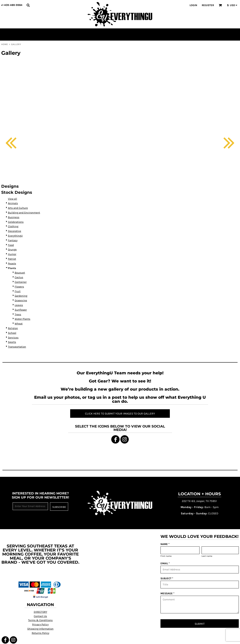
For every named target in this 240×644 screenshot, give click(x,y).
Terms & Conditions (40, 620)
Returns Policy (40, 633)
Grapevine (21, 300)
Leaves (19, 305)
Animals (13, 203)
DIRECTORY (40, 612)
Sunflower (21, 310)
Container (21, 282)
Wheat (19, 324)
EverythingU (15, 236)
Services (13, 338)
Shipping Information (40, 629)
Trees (18, 314)
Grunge (12, 249)
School (12, 333)
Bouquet (20, 273)
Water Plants (22, 319)
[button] (28, 5)
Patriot (12, 259)
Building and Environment (24, 213)
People (12, 263)
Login (193, 5)
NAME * (165, 544)
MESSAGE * (167, 593)
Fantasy (13, 240)
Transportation (17, 347)
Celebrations (16, 222)
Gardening (21, 296)
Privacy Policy (40, 624)
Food (11, 245)
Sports (12, 342)
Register (208, 5)
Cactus (19, 277)
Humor (12, 254)
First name (166, 556)
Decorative (15, 231)
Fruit (18, 291)
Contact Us (40, 616)
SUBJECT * (167, 578)
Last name (207, 556)
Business (14, 217)
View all (13, 199)
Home (5, 44)
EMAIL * (165, 563)
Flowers (19, 287)
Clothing (13, 226)
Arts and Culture (18, 208)
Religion (13, 328)
